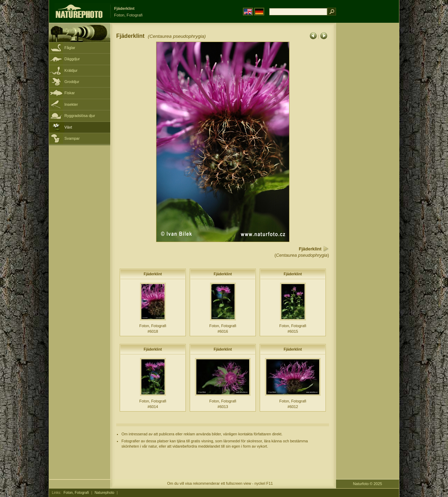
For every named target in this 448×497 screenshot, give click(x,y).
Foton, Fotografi (76, 493)
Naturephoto (104, 493)
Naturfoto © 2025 (368, 484)
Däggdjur (72, 59)
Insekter (71, 104)
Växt (68, 127)
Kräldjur (71, 70)
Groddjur (72, 82)
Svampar (72, 138)
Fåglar (70, 48)
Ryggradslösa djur (80, 116)
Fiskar (70, 93)
